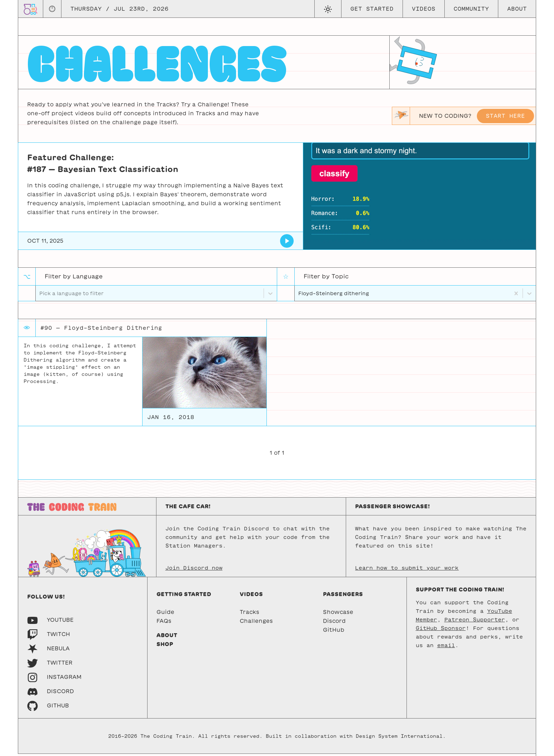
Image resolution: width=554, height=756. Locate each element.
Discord (334, 623)
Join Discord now (194, 570)
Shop (165, 646)
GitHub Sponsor (441, 630)
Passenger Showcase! (392, 508)
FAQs (164, 623)
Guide (165, 614)
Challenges (256, 623)
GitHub (334, 632)
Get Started (372, 9)
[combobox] (299, 294)
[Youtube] (50, 622)
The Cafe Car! (188, 508)
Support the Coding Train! (460, 592)
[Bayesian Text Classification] (287, 241)
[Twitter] (50, 665)
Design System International (399, 738)
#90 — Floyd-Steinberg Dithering (101, 330)
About (517, 9)
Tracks (249, 614)
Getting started (184, 596)
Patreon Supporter (475, 622)
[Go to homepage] (31, 9)
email (446, 647)
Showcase (338, 614)
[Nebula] (48, 651)
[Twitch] (49, 636)
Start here (505, 116)
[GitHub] (48, 708)
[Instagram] (54, 679)
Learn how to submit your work (407, 570)
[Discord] (51, 693)
